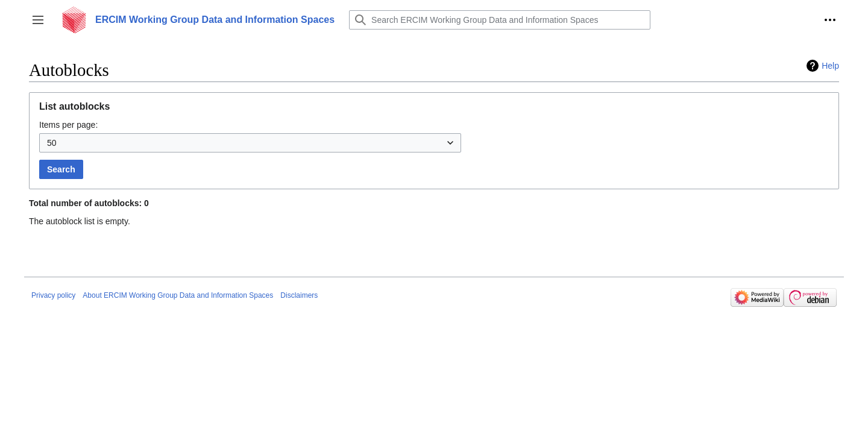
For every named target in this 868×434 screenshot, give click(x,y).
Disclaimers (299, 295)
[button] (38, 20)
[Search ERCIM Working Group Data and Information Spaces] (500, 20)
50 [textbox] (52, 143)
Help (830, 66)
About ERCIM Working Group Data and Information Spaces (178, 295)
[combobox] (250, 143)
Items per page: (68, 125)
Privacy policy (53, 295)
